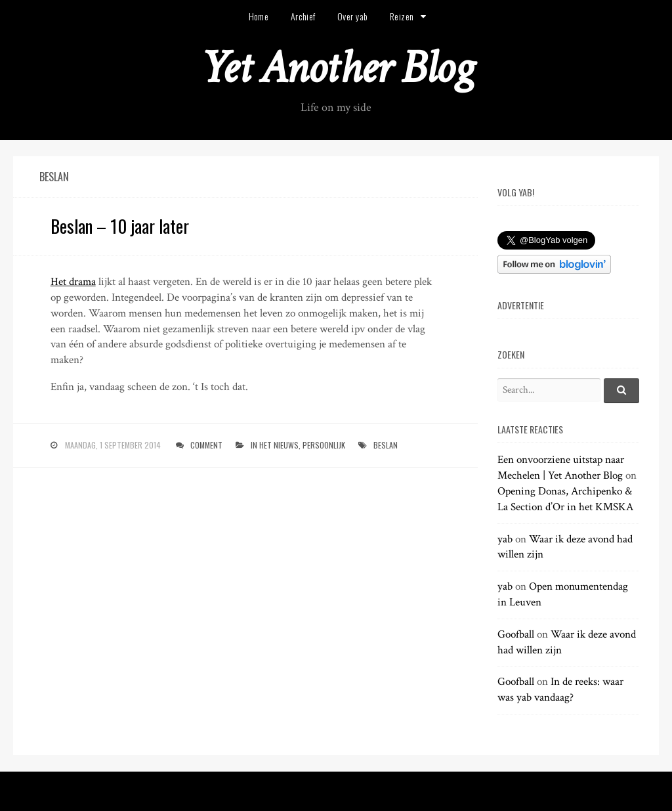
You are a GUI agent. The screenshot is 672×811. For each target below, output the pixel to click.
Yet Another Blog (336, 68)
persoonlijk (324, 445)
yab (505, 539)
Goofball (516, 634)
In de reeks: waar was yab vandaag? (560, 690)
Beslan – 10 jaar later (120, 226)
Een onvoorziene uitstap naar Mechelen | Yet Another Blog (561, 468)
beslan (386, 445)
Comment (206, 445)
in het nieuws (275, 445)
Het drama (73, 282)
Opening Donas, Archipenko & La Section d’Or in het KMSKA (565, 499)
